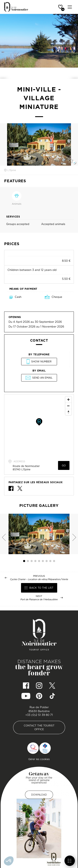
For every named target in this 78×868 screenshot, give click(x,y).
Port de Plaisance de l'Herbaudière (39, 600)
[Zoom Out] (68, 406)
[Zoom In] (68, 400)
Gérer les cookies (39, 759)
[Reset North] (68, 412)
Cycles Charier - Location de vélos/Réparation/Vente (39, 579)
